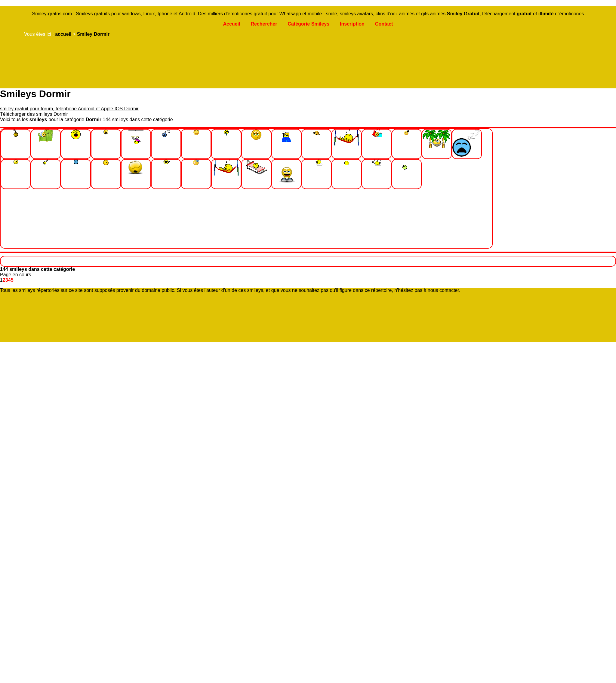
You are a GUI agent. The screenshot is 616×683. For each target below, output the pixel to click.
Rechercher (264, 24)
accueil (63, 34)
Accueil (231, 24)
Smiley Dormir (93, 34)
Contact (384, 24)
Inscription (352, 24)
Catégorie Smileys (308, 24)
